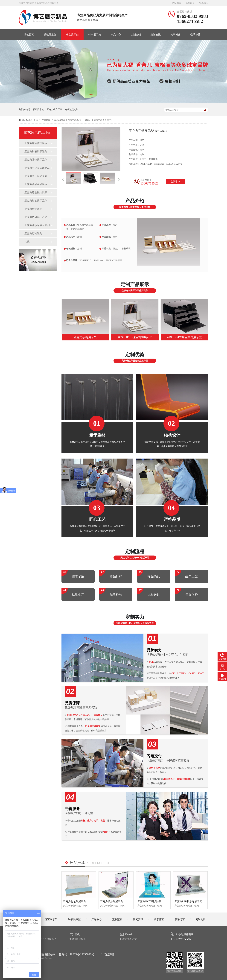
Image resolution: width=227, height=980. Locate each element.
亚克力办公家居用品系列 (37, 168)
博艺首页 (29, 35)
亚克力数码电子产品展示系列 (37, 217)
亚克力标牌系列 (33, 209)
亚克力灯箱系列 (33, 233)
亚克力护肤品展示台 (112, 901)
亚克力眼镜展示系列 (36, 160)
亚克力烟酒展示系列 (36, 201)
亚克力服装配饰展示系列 (37, 192)
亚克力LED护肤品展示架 (188, 901)
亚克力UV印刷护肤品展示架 (153, 901)
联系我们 (204, 3)
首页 (36, 120)
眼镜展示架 (50, 35)
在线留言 (190, 3)
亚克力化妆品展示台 (75, 901)
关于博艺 (175, 35)
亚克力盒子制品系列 (36, 176)
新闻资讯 (156, 35)
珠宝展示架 (72, 35)
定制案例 (136, 35)
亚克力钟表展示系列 (36, 151)
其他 (27, 242)
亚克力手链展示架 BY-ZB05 (98, 120)
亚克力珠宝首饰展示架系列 (68, 120)
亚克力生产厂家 (54, 110)
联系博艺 (195, 35)
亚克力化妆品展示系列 (37, 225)
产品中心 (116, 35)
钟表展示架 (95, 35)
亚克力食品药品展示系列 (37, 184)
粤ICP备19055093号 (82, 954)
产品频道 (46, 120)
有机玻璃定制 (72, 110)
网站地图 (177, 3)
